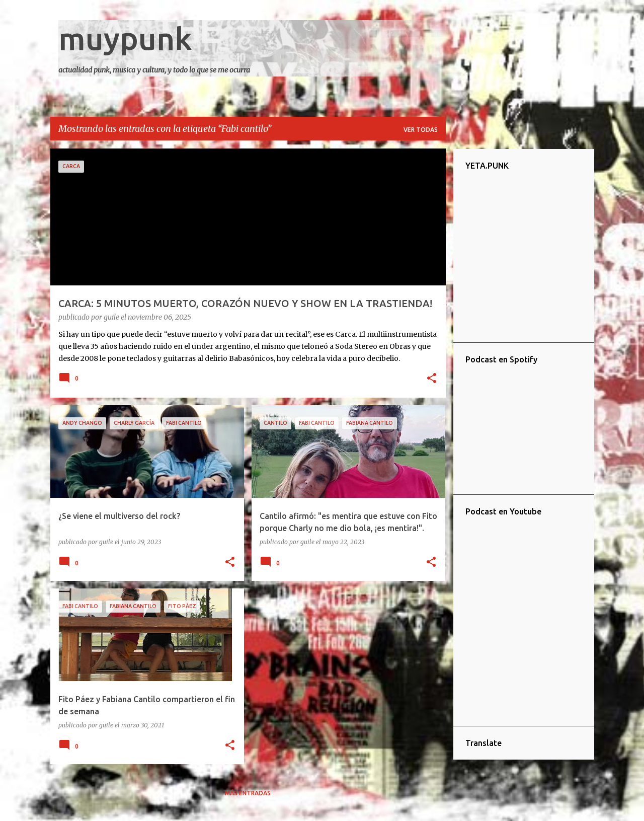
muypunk (125, 38)
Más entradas (248, 793)
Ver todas (421, 130)
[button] (432, 379)
